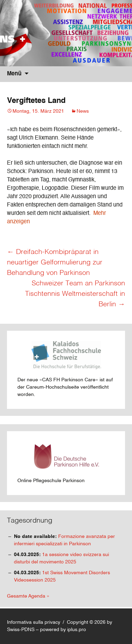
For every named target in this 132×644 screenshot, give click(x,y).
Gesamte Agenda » (28, 596)
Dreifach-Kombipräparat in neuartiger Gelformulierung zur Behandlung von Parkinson (55, 263)
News (83, 111)
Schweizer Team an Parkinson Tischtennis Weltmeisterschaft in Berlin (75, 294)
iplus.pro (77, 630)
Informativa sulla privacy (34, 622)
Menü (14, 74)
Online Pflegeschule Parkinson (59, 462)
